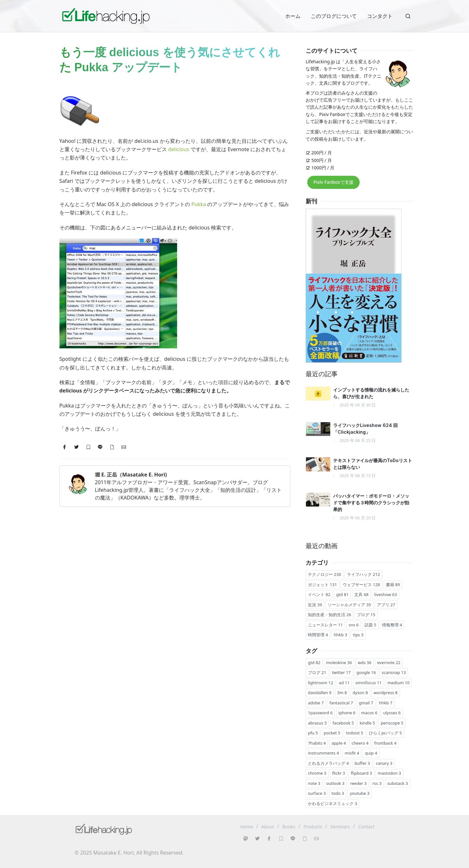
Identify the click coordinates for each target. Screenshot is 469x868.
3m (342, 693)
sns (353, 625)
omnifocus (368, 683)
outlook (335, 783)
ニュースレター (325, 625)
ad (344, 683)
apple (339, 743)
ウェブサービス (361, 585)
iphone (347, 713)
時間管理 (318, 635)
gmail (366, 703)
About (268, 827)
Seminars (340, 827)
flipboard (361, 773)
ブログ (366, 615)
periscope (392, 723)
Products (313, 827)
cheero (360, 743)
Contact (367, 827)
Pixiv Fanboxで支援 (333, 182)
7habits (317, 743)
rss (377, 783)
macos (369, 713)
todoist (355, 733)
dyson (360, 693)
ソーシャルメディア (349, 605)
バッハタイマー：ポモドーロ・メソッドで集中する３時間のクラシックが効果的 (371, 503)
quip (371, 753)
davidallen (320, 693)
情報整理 (392, 625)
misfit (352, 753)
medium (399, 683)
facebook (343, 723)
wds (365, 663)
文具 (361, 594)
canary (384, 763)
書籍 (393, 585)
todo (338, 793)
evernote (389, 663)
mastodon (390, 773)
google (366, 672)
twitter (341, 672)
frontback (385, 743)
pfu (313, 733)
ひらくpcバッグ (385, 733)
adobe (316, 703)
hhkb (340, 635)
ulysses (392, 713)
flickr (339, 773)
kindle (367, 723)
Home (247, 827)
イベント (319, 594)
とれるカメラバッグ (328, 763)
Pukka (199, 204)
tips (358, 635)
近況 (315, 605)
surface (317, 793)
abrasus (317, 723)
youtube (360, 793)
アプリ (386, 605)
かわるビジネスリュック (332, 803)
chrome (317, 773)
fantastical (341, 703)
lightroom (320, 683)
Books (289, 827)
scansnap (394, 672)
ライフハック (363, 574)
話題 (370, 625)
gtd (342, 594)
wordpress (386, 693)
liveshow (386, 594)
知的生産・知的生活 (329, 615)
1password (320, 713)
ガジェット (322, 585)
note (314, 783)
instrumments (323, 753)
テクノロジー (324, 574)
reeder (358, 783)
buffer (362, 763)
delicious (179, 149)
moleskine (339, 663)
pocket (332, 733)
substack (397, 783)
